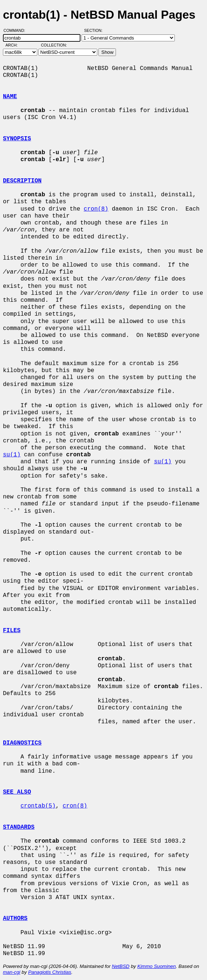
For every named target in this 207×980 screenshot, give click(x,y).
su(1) (12, 455)
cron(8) (96, 209)
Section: (95, 30)
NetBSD (121, 966)
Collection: (54, 45)
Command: (17, 30)
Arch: (15, 45)
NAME (10, 97)
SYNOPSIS (17, 139)
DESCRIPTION (22, 181)
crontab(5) (38, 806)
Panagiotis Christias (50, 972)
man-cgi (12, 972)
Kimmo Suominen (156, 966)
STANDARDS (19, 827)
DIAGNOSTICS (22, 743)
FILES (12, 631)
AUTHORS (15, 918)
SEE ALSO (17, 792)
